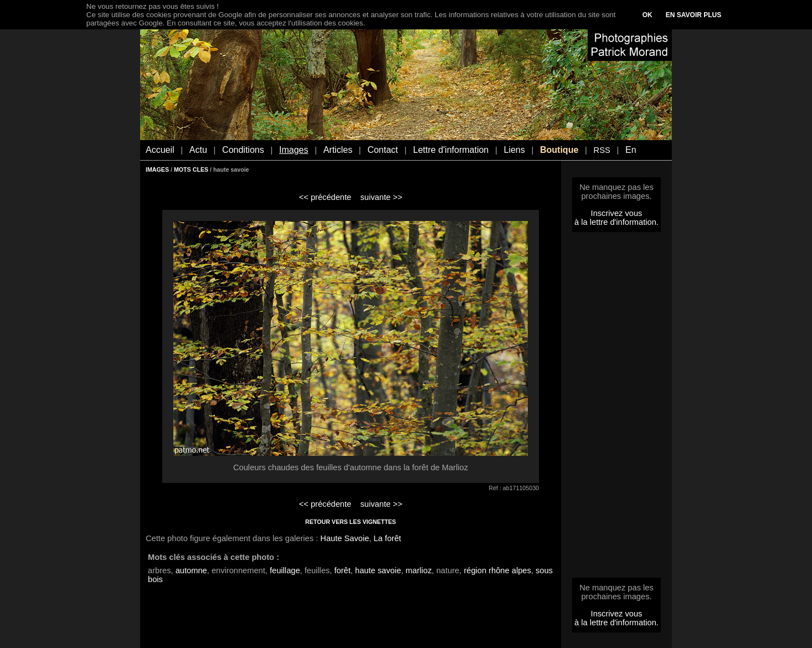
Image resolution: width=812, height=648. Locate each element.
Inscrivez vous (617, 213)
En (631, 150)
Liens (514, 150)
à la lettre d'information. (616, 222)
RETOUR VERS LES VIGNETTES (351, 522)
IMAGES (157, 169)
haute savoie (378, 570)
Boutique (559, 150)
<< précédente (325, 197)
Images (294, 150)
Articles (338, 150)
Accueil (160, 150)
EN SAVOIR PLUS (693, 15)
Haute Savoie (345, 538)
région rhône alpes (497, 570)
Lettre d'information (451, 150)
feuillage (285, 570)
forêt (343, 570)
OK (647, 15)
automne (191, 570)
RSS (602, 150)
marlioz (418, 570)
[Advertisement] (616, 408)
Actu (198, 150)
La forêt (387, 538)
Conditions (243, 150)
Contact (382, 150)
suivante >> (382, 197)
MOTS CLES (191, 169)
